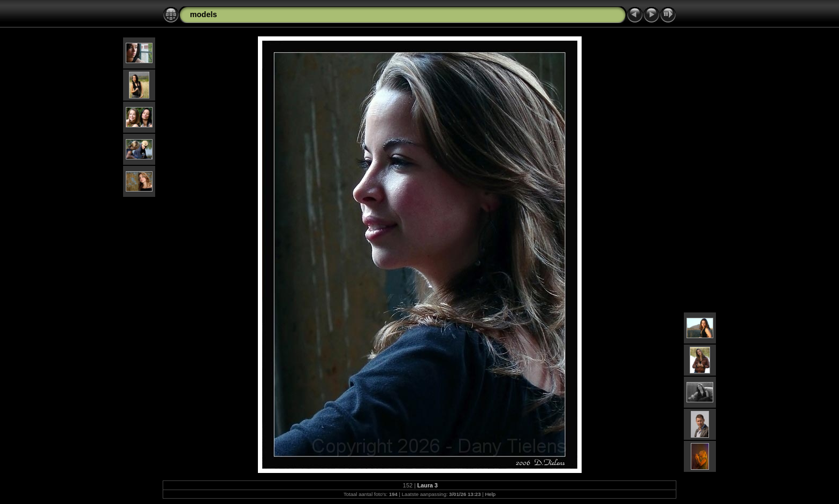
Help (490, 494)
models (203, 14)
